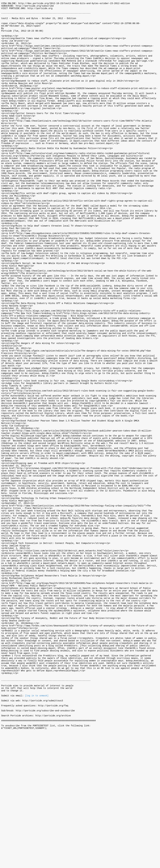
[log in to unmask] (37, 826)
